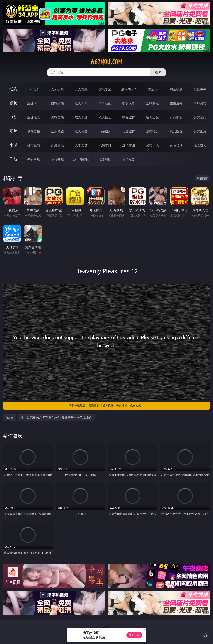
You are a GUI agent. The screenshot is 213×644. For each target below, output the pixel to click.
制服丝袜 (129, 117)
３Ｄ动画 (105, 103)
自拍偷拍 (57, 103)
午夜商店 (34, 159)
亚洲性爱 (34, 117)
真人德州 (57, 89)
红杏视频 (105, 159)
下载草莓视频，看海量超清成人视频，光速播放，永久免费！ (138, 406)
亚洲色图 (57, 131)
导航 (13, 159)
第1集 (10, 418)
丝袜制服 (152, 103)
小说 (13, 145)
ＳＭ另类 (200, 103)
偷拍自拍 (57, 117)
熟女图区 (176, 131)
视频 (13, 103)
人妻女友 (81, 145)
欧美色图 (81, 131)
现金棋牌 (176, 89)
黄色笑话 (176, 145)
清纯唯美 (152, 131)
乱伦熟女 (176, 117)
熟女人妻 (129, 103)
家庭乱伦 (57, 145)
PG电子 (33, 89)
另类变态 (200, 117)
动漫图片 (105, 131)
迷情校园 (129, 145)
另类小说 (152, 145)
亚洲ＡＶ (34, 103)
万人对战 (81, 89)
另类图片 (200, 131)
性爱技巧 (200, 145)
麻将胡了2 (129, 89)
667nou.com (106, 62)
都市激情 (34, 145)
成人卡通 (81, 117)
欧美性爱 (105, 117)
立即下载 (134, 635)
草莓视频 (57, 159)
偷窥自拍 (34, 131)
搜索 (158, 72)
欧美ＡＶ (81, 103)
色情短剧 (129, 159)
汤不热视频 (81, 159)
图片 (13, 131)
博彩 (13, 89)
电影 (13, 117)
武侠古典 (105, 145)
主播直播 (176, 103)
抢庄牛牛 (200, 89)
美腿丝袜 (129, 131)
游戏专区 (105, 89)
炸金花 (152, 89)
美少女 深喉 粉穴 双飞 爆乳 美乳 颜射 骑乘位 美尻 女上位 (56, 418)
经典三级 (152, 117)
